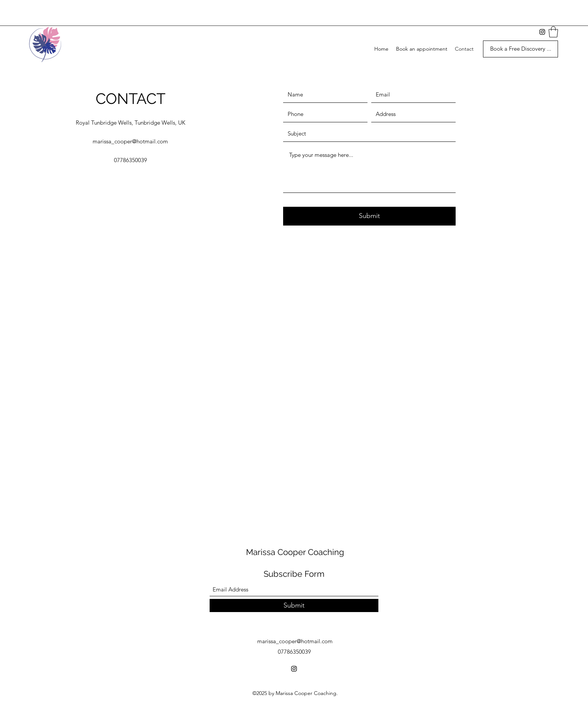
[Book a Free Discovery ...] (520, 49)
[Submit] (369, 216)
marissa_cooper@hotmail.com (130, 141)
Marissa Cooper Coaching (295, 552)
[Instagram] (294, 669)
